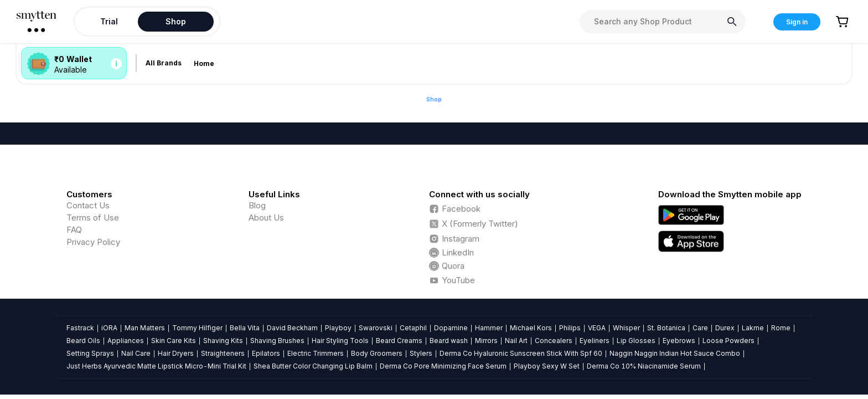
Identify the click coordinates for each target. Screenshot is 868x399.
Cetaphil (413, 328)
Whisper (626, 328)
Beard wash (449, 341)
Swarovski (376, 328)
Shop (434, 99)
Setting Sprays (90, 353)
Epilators (266, 353)
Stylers (421, 353)
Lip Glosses (636, 341)
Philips (570, 328)
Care (700, 328)
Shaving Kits (223, 341)
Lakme (753, 328)
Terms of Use (93, 218)
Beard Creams (399, 341)
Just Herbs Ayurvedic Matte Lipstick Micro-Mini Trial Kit (156, 366)
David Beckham (292, 328)
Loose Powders (728, 341)
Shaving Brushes (277, 341)
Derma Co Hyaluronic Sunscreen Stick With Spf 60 (521, 353)
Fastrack (80, 328)
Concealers (554, 341)
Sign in (797, 22)
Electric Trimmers (316, 353)
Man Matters (145, 328)
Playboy (338, 328)
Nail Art (516, 341)
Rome (781, 328)
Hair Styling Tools (340, 341)
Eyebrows (679, 341)
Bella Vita (245, 328)
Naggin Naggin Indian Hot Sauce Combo (675, 353)
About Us (266, 218)
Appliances (126, 341)
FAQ (74, 230)
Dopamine (451, 328)
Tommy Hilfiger (197, 328)
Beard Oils (83, 341)
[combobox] (663, 22)
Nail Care (136, 353)
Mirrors (486, 341)
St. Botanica (666, 328)
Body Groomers (377, 353)
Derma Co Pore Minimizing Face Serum (443, 366)
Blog (257, 205)
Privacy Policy (93, 242)
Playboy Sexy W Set (547, 366)
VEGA (597, 328)
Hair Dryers (176, 353)
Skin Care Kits (174, 341)
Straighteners (223, 353)
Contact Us (88, 205)
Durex (725, 328)
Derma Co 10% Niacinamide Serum (644, 366)
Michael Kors (531, 328)
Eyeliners (595, 341)
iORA (109, 328)
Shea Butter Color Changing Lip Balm (313, 366)
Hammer (489, 328)
